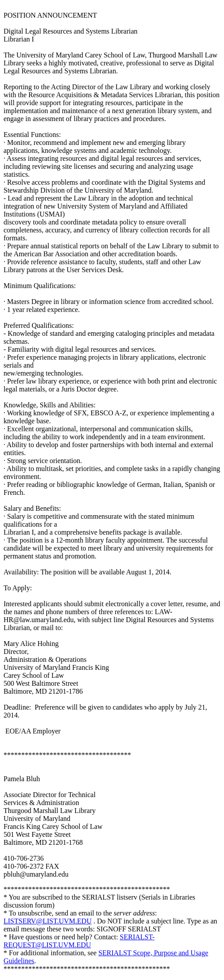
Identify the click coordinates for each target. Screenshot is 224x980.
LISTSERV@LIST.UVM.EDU (48, 921)
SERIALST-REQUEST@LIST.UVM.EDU (79, 941)
